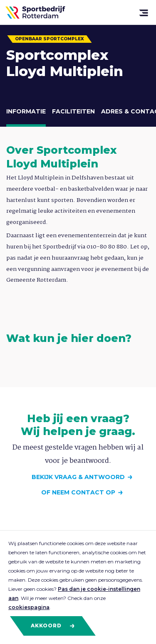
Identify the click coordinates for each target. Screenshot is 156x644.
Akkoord (53, 626)
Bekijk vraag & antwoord (78, 477)
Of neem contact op (78, 492)
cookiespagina (29, 607)
